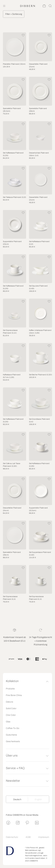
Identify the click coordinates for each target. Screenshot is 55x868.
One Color (11, 715)
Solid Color (11, 708)
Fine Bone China (14, 695)
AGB (28, 837)
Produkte (10, 689)
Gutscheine (11, 735)
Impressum (44, 837)
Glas (8, 722)
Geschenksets (13, 741)
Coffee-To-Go (13, 728)
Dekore (9, 702)
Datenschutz (12, 837)
